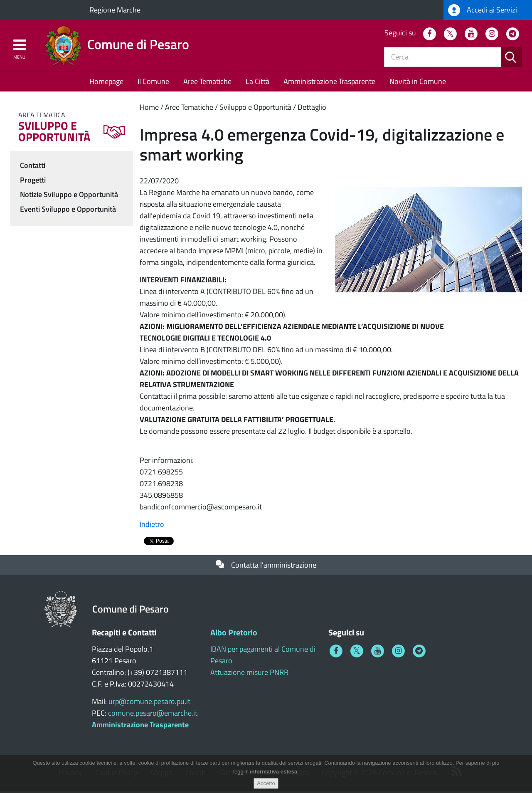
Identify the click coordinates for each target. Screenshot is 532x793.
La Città (257, 83)
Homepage (106, 83)
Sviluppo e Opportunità (255, 109)
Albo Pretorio (234, 634)
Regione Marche (115, 10)
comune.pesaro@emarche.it (153, 715)
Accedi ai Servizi (483, 10)
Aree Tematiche (207, 83)
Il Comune (153, 83)
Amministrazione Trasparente (329, 83)
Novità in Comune (418, 83)
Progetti (33, 181)
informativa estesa (273, 772)
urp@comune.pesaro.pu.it (149, 703)
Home (149, 109)
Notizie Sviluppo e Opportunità (69, 196)
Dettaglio (312, 109)
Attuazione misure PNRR (249, 674)
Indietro (152, 526)
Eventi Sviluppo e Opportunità (68, 210)
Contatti (33, 167)
